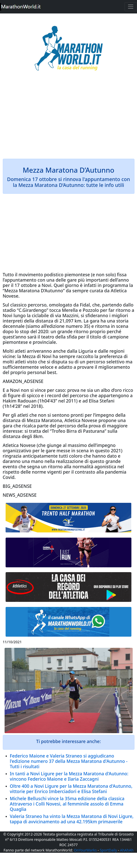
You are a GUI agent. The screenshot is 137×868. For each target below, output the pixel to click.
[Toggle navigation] (131, 7)
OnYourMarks (85, 850)
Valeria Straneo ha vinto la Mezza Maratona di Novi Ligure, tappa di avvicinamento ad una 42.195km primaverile (72, 819)
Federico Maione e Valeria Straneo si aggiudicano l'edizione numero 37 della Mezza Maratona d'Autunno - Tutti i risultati (69, 761)
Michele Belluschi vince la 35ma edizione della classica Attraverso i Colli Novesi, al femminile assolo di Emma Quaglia (67, 804)
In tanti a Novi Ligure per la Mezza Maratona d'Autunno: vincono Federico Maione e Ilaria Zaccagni (69, 776)
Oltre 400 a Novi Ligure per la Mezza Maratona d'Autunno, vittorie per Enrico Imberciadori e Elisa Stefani (71, 789)
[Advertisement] (69, 118)
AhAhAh (127, 850)
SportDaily (108, 850)
